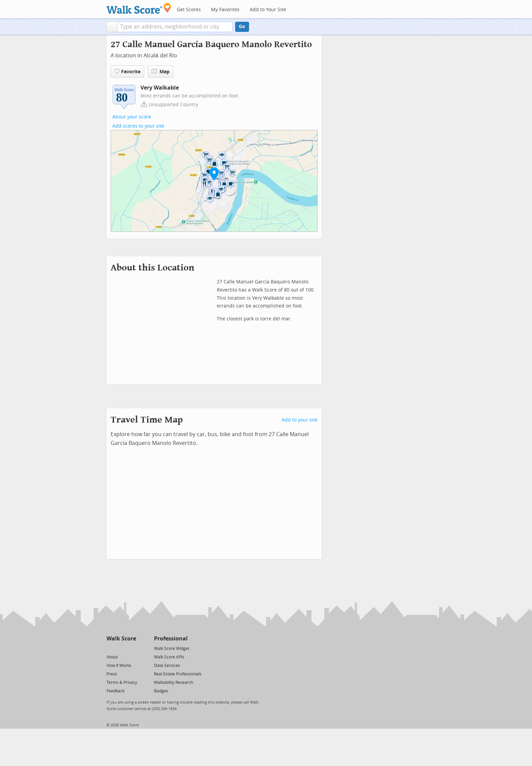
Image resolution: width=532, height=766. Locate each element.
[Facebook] (121, 648)
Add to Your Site (268, 10)
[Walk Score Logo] (139, 8)
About (112, 657)
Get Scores (189, 10)
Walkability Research (174, 683)
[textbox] (175, 27)
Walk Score (121, 639)
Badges (161, 691)
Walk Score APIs (169, 657)
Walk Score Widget (172, 649)
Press (112, 674)
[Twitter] (110, 648)
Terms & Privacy (122, 683)
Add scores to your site (138, 126)
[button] (112, 27)
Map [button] (161, 72)
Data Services (167, 666)
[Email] (131, 648)
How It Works (119, 666)
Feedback (116, 691)
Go (242, 27)
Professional (171, 639)
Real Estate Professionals (178, 674)
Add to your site (300, 420)
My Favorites (225, 10)
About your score (132, 117)
